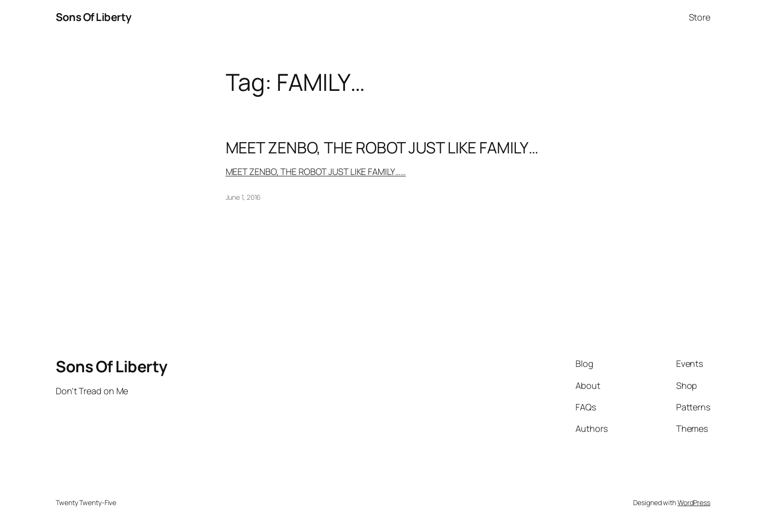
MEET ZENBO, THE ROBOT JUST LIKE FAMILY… (382, 148)
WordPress (694, 502)
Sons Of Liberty (94, 17)
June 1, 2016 (244, 197)
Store (700, 17)
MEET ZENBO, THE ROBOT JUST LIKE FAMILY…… (316, 171)
